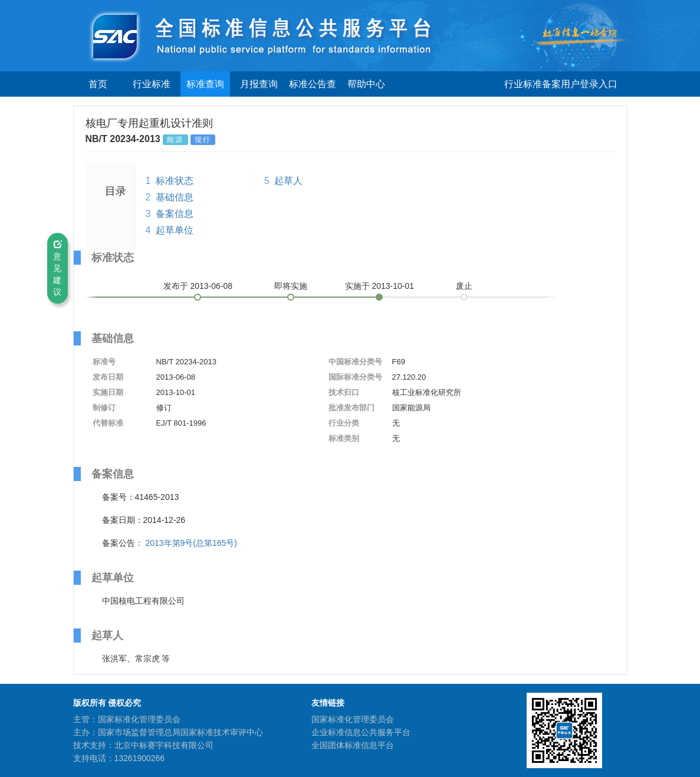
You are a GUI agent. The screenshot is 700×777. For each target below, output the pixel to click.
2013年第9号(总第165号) (191, 543)
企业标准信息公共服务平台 (361, 732)
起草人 (288, 181)
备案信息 (175, 214)
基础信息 (175, 197)
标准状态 (175, 181)
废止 (464, 286)
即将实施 (291, 286)
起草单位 (175, 230)
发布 (198, 286)
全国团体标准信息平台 (353, 745)
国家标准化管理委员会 (353, 719)
